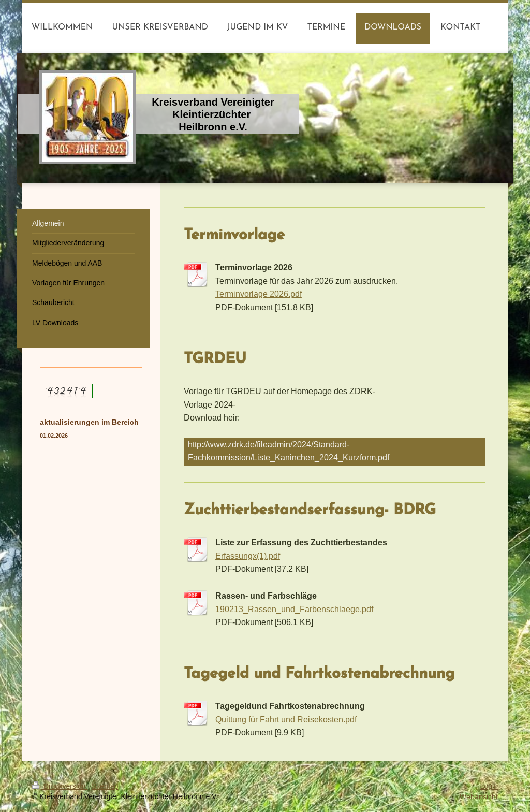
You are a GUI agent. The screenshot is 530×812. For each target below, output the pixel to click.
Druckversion (60, 786)
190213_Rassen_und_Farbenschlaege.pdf (294, 609)
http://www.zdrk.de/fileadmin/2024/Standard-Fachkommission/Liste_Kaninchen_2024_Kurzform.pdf (289, 451)
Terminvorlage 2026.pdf (259, 294)
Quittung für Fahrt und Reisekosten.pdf (286, 719)
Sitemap (105, 786)
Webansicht (479, 796)
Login (489, 786)
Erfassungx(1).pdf (248, 556)
